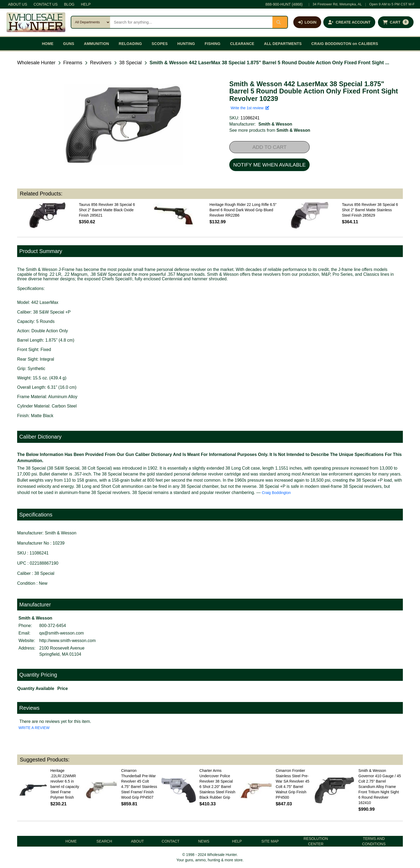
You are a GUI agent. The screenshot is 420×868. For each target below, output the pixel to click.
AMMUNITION (96, 44)
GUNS (69, 44)
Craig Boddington (276, 493)
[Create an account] (349, 22)
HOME (48, 44)
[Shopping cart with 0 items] (396, 22)
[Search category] (91, 22)
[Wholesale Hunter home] (36, 22)
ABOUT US (18, 4)
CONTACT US (46, 4)
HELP (86, 4)
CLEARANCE (242, 44)
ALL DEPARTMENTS (283, 44)
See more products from (270, 130)
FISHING (213, 44)
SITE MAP (270, 841)
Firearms (73, 63)
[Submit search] (280, 22)
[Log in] (307, 22)
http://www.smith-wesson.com (68, 641)
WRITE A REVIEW (34, 728)
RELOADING (130, 44)
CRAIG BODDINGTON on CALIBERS (345, 44)
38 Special (130, 63)
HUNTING (186, 44)
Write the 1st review (250, 108)
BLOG (69, 4)
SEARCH (104, 841)
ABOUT (137, 841)
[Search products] (191, 22)
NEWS (204, 841)
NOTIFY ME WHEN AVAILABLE (269, 165)
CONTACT (171, 841)
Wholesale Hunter (36, 63)
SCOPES (160, 44)
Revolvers (101, 63)
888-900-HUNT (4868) (284, 4)
